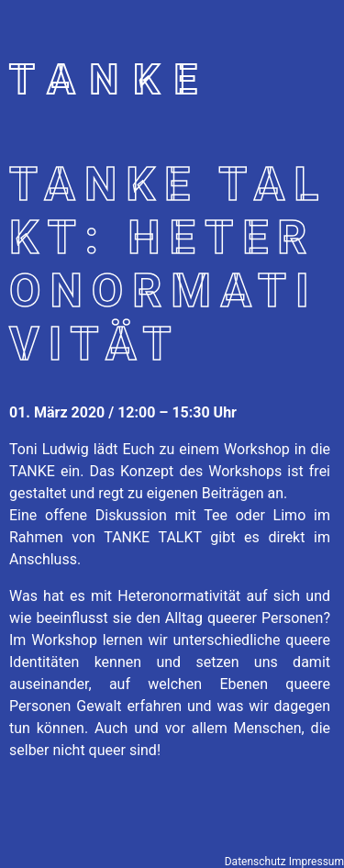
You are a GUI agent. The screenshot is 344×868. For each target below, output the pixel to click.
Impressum (316, 862)
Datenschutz (255, 862)
